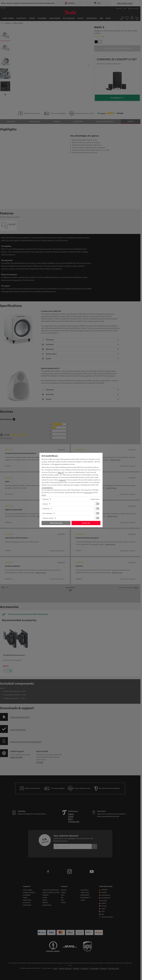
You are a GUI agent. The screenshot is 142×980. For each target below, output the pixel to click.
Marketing (46, 509)
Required (46, 499)
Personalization (47, 513)
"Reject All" (61, 472)
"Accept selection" (47, 487)
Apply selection (56, 523)
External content (48, 518)
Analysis (45, 504)
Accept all (86, 523)
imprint (44, 495)
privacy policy (88, 492)
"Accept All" (62, 480)
